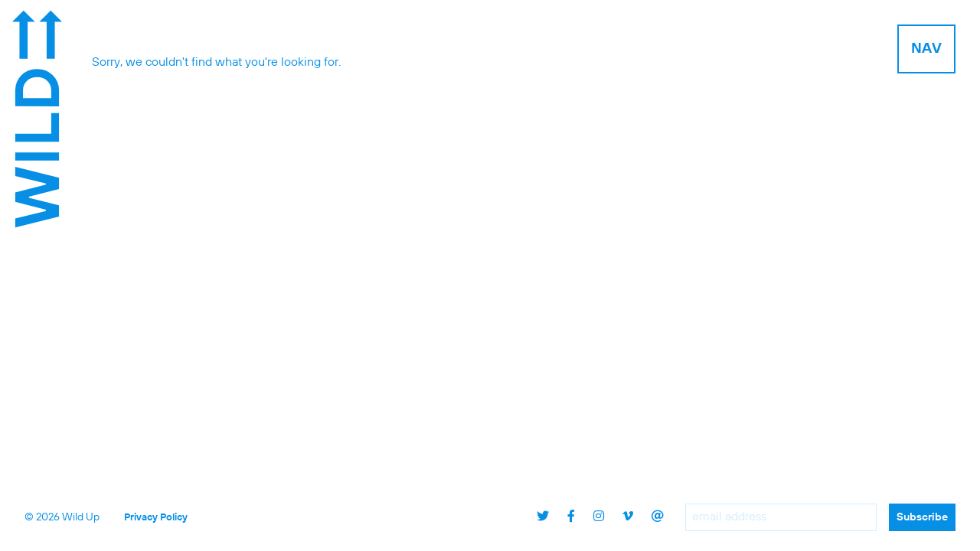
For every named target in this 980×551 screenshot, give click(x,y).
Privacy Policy (156, 518)
